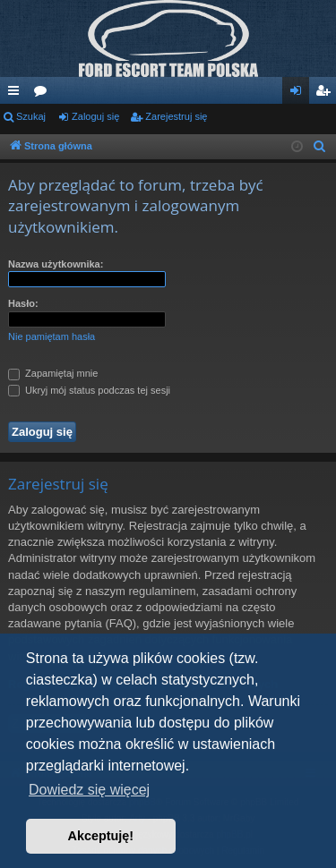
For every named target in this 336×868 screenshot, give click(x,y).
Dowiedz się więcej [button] (89, 790)
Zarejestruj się (176, 116)
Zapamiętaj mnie (53, 373)
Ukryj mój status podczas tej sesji (89, 390)
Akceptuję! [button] (101, 836)
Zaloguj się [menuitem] (300, 94)
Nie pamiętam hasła (52, 336)
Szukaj (31, 116)
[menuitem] (320, 147)
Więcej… (17, 94)
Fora (44, 94)
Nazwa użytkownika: (56, 264)
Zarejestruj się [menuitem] (326, 94)
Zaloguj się (95, 116)
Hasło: (23, 303)
